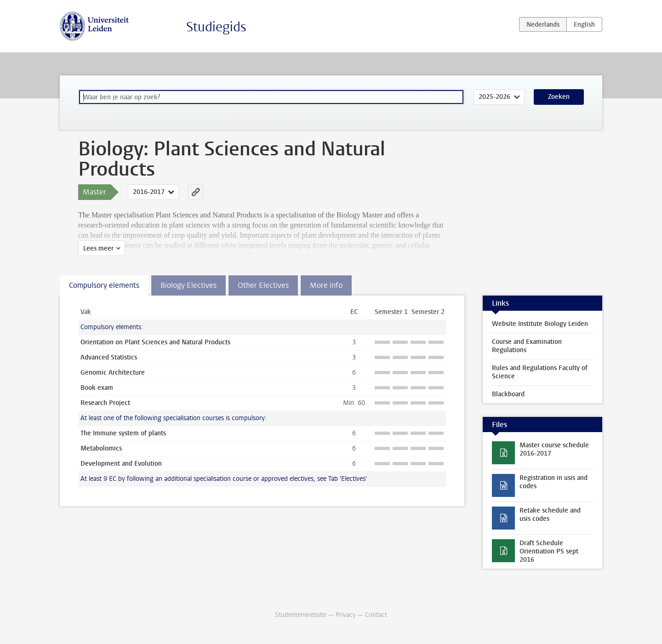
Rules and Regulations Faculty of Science (540, 372)
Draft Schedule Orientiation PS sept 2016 (549, 551)
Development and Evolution (121, 464)
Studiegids (216, 27)
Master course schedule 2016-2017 (554, 449)
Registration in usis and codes (554, 482)
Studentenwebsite (301, 615)
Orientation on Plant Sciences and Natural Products (155, 342)
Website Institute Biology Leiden (540, 324)
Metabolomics (101, 448)
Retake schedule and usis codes (550, 515)
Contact (376, 615)
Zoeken (559, 97)
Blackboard (508, 394)
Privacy (346, 615)
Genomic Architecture (113, 373)
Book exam (97, 388)
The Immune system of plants (123, 433)
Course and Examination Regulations (527, 346)
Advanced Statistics (109, 357)
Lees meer (98, 248)
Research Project (105, 403)
